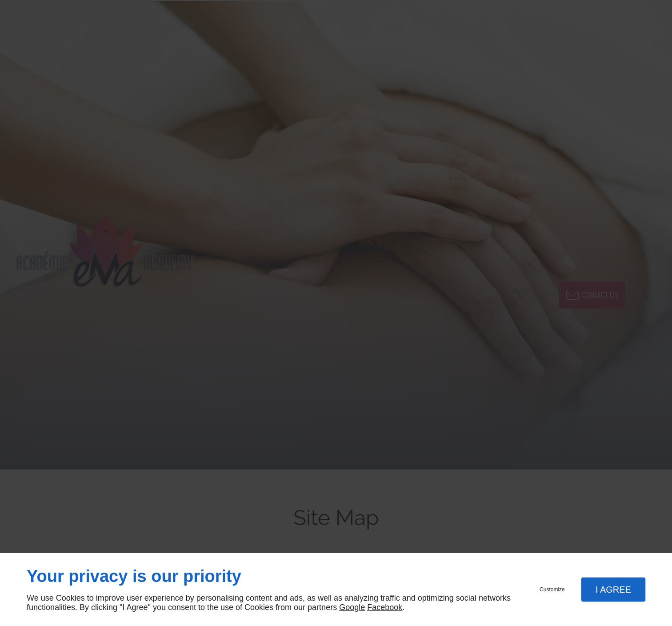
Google (352, 607)
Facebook (385, 607)
